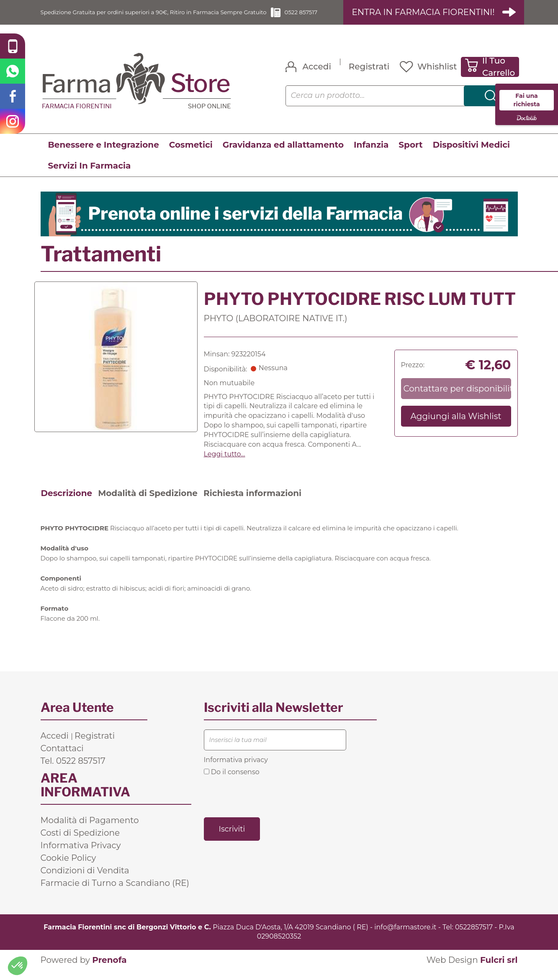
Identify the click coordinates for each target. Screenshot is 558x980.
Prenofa (109, 970)
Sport (410, 154)
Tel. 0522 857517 (73, 770)
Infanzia (371, 154)
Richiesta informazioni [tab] (252, 503)
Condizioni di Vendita (85, 880)
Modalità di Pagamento (90, 830)
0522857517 (474, 937)
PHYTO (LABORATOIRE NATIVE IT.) (276, 328)
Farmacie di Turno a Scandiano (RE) (115, 893)
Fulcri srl (499, 970)
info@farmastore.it (405, 937)
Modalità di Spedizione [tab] (148, 503)
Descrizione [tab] (67, 503)
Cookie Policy (68, 867)
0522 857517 (328, 17)
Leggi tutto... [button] (225, 464)
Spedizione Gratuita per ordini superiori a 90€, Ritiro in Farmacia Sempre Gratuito (162, 17)
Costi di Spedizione (80, 842)
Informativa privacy (236, 769)
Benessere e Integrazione (104, 154)
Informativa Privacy (81, 855)
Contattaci (62, 758)
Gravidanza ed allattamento (283, 154)
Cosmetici (191, 154)
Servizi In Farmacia (90, 175)
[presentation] (267, 806)
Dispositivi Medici (471, 154)
